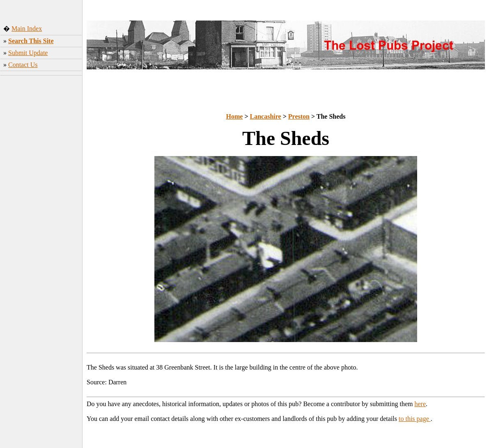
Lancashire (266, 116)
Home (235, 116)
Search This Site (31, 41)
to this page (415, 419)
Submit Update (28, 53)
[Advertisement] (41, 127)
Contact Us (23, 65)
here (420, 404)
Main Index (27, 29)
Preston (299, 116)
